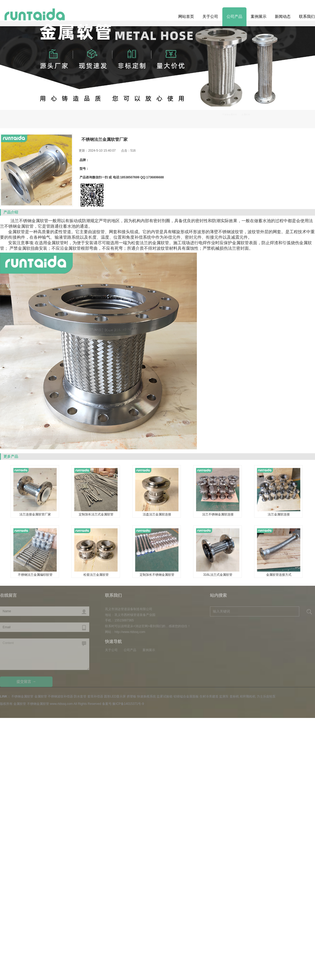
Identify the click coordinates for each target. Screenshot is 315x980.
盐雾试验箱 (165, 696)
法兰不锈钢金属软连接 (218, 514)
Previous (302, 93)
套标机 (234, 696)
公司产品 (234, 16)
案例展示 (259, 16)
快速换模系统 (146, 696)
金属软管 (41, 696)
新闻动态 (283, 16)
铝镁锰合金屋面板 (186, 696)
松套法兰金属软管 (96, 575)
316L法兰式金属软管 (218, 575)
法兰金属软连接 (279, 514)
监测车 (224, 696)
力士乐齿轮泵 (266, 696)
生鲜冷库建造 (209, 696)
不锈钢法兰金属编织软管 (35, 575)
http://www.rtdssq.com (130, 632)
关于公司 (210, 16)
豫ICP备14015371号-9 (128, 704)
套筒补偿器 (95, 696)
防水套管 (80, 696)
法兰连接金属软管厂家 (35, 514)
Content (45, 654)
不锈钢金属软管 (280, 118)
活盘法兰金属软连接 (157, 514)
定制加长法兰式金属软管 (96, 514)
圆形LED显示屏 (115, 696)
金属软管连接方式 (279, 575)
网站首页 (186, 16)
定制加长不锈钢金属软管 (157, 575)
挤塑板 (132, 696)
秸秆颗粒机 (248, 696)
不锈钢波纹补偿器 (60, 696)
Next (13, 93)
